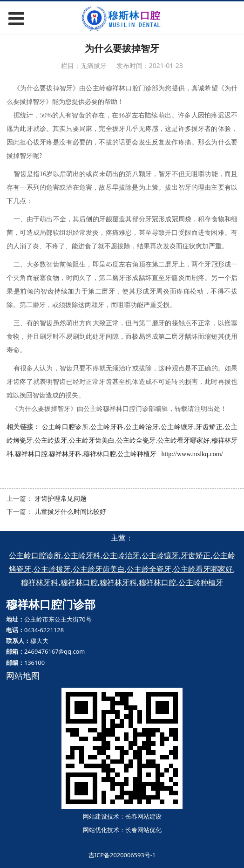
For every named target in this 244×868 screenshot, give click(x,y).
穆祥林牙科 (65, 454)
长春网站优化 (143, 830)
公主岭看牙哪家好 (184, 441)
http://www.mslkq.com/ (192, 454)
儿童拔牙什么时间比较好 (70, 511)
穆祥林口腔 (31, 454)
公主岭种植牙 (137, 454)
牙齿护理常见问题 (61, 498)
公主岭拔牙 (51, 441)
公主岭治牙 (142, 427)
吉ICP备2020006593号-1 (122, 855)
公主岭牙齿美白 (92, 441)
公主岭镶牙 (177, 427)
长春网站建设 (143, 816)
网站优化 (95, 830)
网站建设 (95, 816)
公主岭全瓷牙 (136, 441)
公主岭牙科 (107, 427)
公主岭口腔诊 (62, 427)
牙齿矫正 (209, 427)
